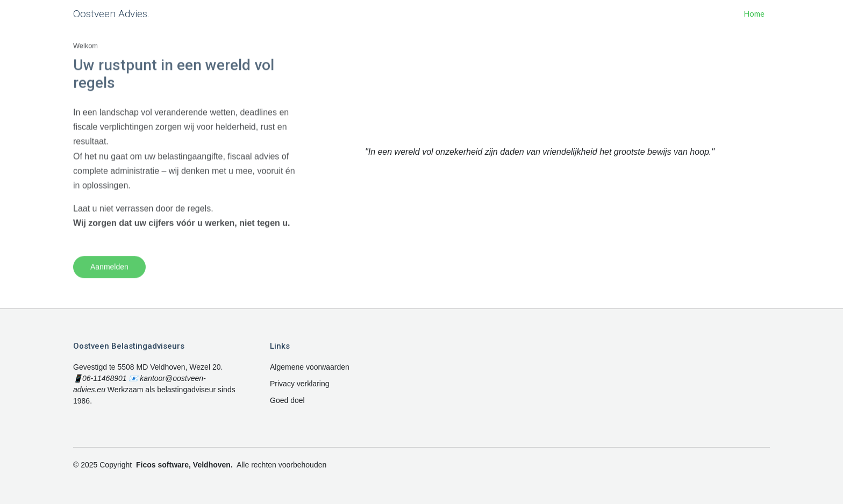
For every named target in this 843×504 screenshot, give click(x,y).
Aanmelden (109, 276)
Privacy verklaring (299, 384)
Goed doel (287, 400)
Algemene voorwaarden (310, 367)
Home (754, 14)
